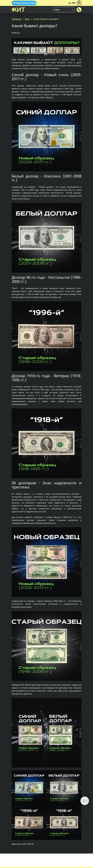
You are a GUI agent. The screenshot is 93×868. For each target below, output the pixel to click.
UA (70, 3)
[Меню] (79, 3)
